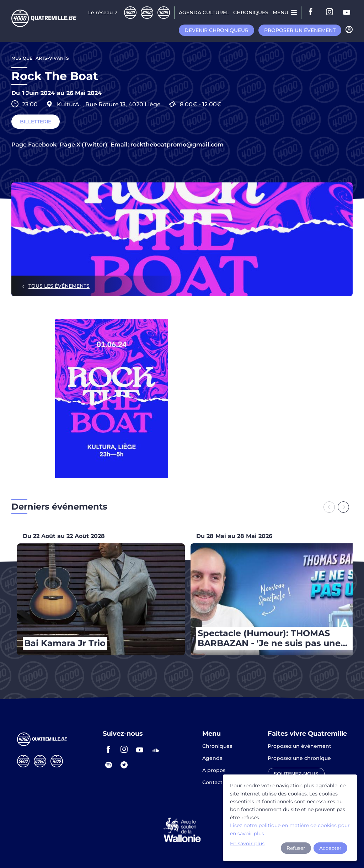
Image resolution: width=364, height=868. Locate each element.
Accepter (330, 848)
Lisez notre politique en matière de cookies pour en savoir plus (290, 829)
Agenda (212, 758)
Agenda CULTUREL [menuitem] (204, 12)
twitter (124, 765)
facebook (313, 12)
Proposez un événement (299, 746)
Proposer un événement (300, 30)
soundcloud (155, 749)
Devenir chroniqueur (216, 30)
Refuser (296, 848)
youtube (347, 12)
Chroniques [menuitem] (251, 12)
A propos (214, 771)
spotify (108, 765)
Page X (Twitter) (84, 145)
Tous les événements (59, 286)
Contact (212, 782)
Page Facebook (34, 145)
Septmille (164, 13)
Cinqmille (130, 13)
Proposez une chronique (299, 758)
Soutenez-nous (296, 774)
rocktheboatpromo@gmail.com (177, 145)
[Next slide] (343, 507)
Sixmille (147, 13)
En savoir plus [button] (247, 843)
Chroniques (217, 746)
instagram (330, 12)
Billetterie (36, 122)
